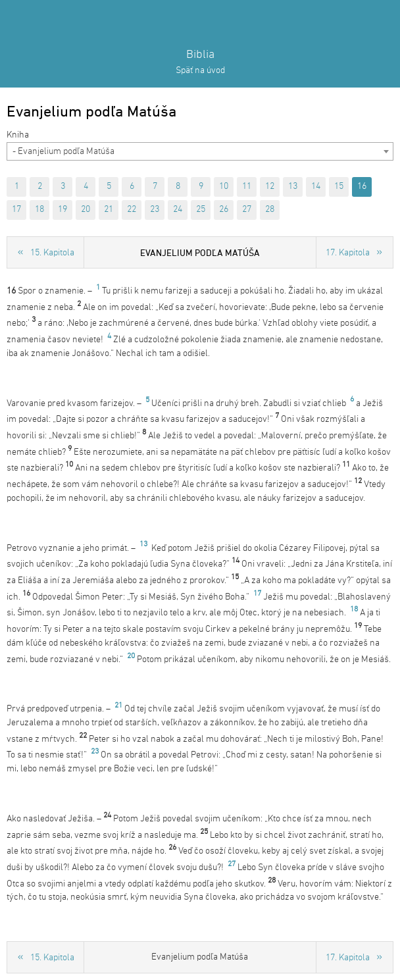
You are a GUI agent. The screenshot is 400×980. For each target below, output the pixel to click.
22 (132, 210)
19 (63, 210)
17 (16, 210)
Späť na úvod (200, 71)
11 (247, 187)
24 (178, 210)
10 (224, 187)
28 (270, 210)
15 (339, 187)
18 (39, 210)
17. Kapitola (348, 253)
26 (224, 210)
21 (109, 210)
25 (201, 210)
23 (155, 210)
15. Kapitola (52, 253)
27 (247, 210)
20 (86, 210)
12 (270, 187)
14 (316, 187)
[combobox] (200, 151)
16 (362, 187)
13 (293, 187)
